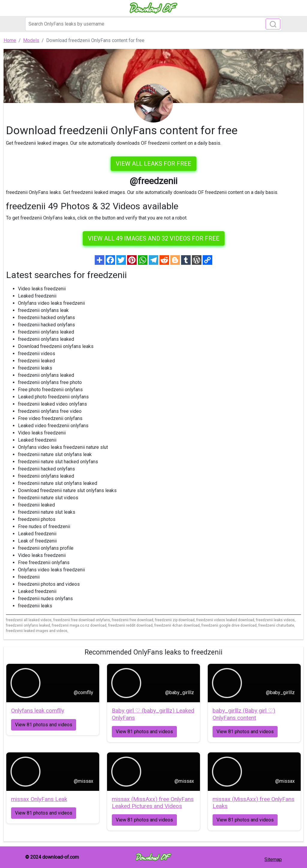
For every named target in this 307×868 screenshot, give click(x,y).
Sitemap (273, 859)
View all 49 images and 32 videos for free (154, 238)
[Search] (153, 24)
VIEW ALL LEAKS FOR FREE (153, 164)
